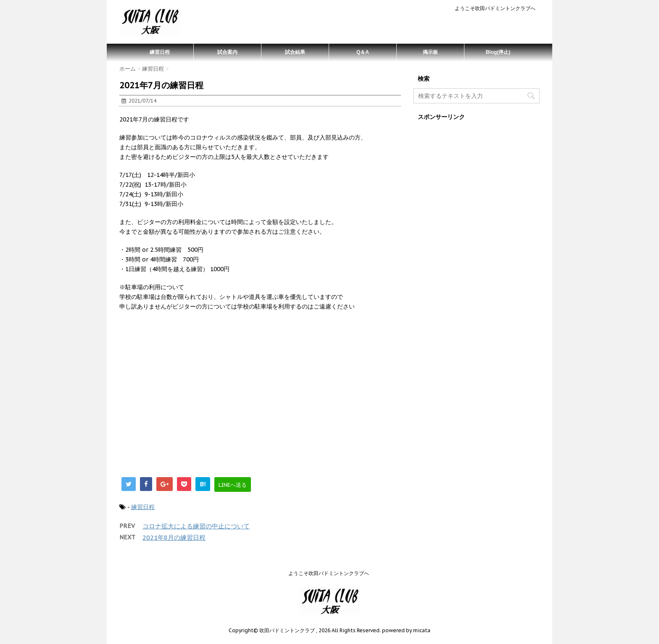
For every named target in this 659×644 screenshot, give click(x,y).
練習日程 (160, 52)
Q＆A (363, 52)
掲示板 (430, 52)
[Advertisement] (260, 398)
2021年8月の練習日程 (174, 537)
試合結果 (295, 52)
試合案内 (227, 52)
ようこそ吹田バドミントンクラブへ (495, 8)
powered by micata (406, 630)
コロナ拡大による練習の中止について (196, 526)
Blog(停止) (498, 52)
